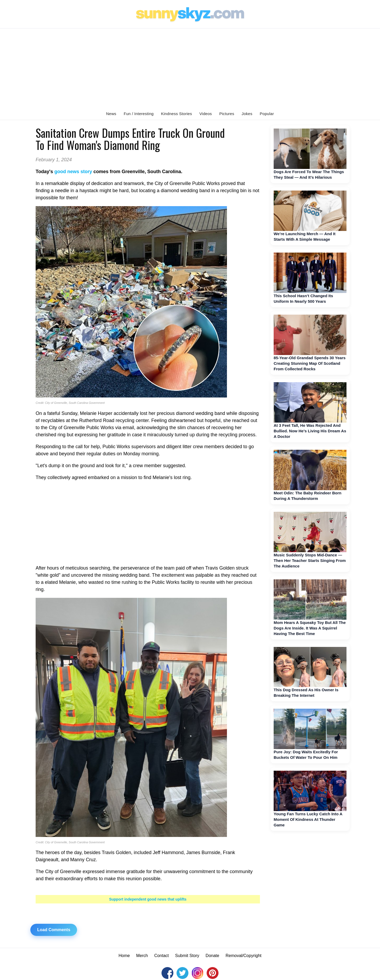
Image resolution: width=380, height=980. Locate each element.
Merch (142, 956)
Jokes (247, 114)
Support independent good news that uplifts (148, 899)
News (111, 114)
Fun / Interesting (139, 114)
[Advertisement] (190, 68)
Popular (267, 114)
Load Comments (54, 930)
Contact (161, 956)
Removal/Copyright (244, 956)
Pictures (227, 114)
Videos (206, 114)
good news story (73, 172)
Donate (212, 956)
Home (124, 956)
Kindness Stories (176, 114)
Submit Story (187, 956)
